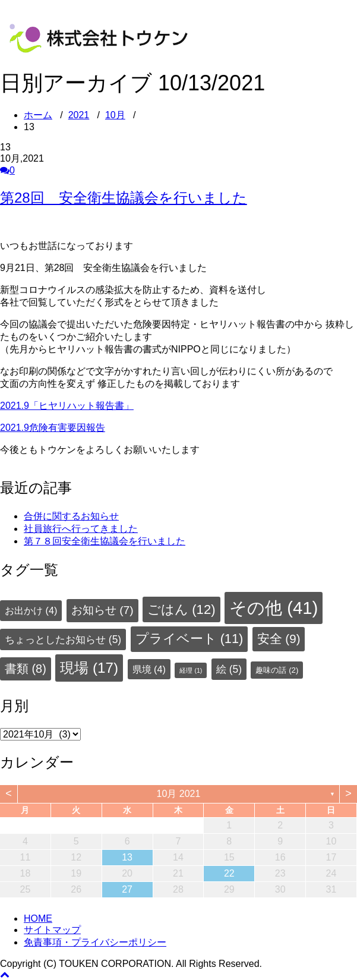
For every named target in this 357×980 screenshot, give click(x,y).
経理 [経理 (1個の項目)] (191, 670)
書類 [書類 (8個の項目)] (26, 669)
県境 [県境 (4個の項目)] (149, 669)
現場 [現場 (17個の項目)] (89, 668)
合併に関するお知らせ (71, 516)
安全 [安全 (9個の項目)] (279, 639)
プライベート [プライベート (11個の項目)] (189, 639)
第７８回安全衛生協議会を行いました (105, 541)
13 (127, 857)
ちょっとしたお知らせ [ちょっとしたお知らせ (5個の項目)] (63, 639)
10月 (115, 115)
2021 (79, 115)
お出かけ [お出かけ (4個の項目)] (31, 610)
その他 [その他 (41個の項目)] (274, 608)
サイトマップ (52, 930)
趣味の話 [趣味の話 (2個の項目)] (277, 670)
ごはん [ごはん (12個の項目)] (181, 609)
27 (127, 889)
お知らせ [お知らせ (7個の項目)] (102, 610)
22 (229, 873)
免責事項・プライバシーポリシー (95, 942)
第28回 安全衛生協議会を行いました (124, 198)
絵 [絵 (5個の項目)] (229, 669)
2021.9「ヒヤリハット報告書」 (67, 406)
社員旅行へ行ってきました (81, 529)
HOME (38, 918)
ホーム (38, 115)
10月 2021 (179, 794)
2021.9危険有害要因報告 (53, 428)
